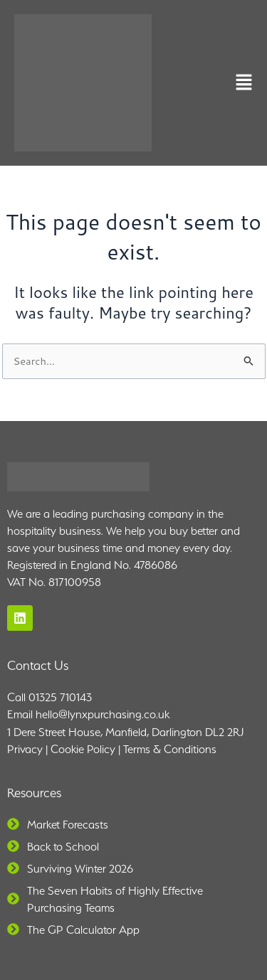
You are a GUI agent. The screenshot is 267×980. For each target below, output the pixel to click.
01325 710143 (60, 697)
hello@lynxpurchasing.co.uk (103, 714)
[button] (244, 83)
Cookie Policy (83, 749)
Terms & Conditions (170, 749)
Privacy (25, 749)
